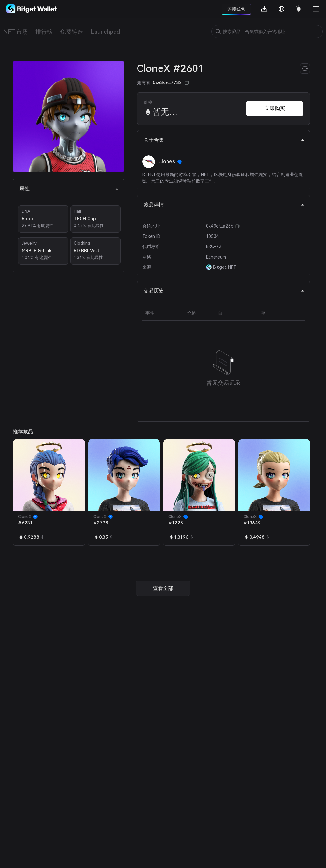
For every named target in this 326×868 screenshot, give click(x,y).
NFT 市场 (15, 32)
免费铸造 (72, 32)
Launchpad (105, 32)
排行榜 (44, 32)
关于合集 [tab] (224, 140)
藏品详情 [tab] (224, 205)
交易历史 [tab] (224, 291)
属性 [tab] (69, 189)
